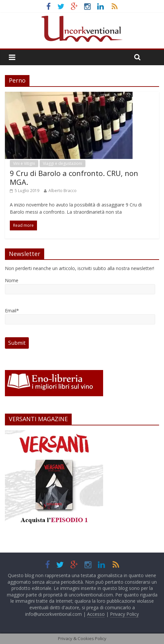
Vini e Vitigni (24, 163)
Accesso (96, 614)
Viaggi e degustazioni (63, 163)
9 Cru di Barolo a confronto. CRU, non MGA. (74, 177)
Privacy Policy (124, 614)
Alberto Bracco (63, 191)
